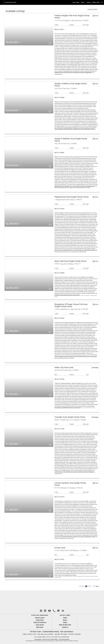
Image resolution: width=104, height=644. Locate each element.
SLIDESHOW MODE (92, 9)
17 (94, 586)
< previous (82, 586)
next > (97, 586)
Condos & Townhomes (40, 622)
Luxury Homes (40, 625)
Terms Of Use (46, 639)
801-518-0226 (76, 634)
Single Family (40, 620)
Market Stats (96, 2)
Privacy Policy (54, 639)
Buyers (83, 2)
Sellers (89, 2)
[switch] (50, 43)
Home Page (76, 2)
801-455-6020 (63, 634)
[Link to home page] (2, 2)
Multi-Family (40, 627)
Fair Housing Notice (64, 639)
